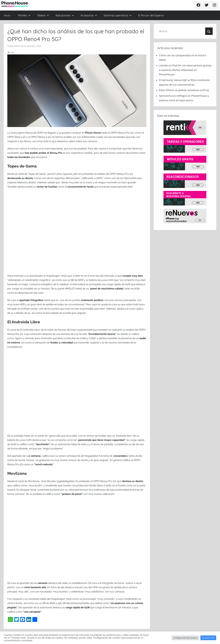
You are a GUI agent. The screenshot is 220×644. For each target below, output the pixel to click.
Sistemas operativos (118, 15)
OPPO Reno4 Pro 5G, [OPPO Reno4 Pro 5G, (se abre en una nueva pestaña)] (122, 133)
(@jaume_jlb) (70, 174)
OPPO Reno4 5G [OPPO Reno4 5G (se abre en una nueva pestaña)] (16, 137)
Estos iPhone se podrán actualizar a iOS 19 (184, 90)
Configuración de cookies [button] (185, 638)
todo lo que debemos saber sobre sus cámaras (70, 141)
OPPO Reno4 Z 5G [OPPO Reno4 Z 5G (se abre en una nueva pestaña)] (41, 137)
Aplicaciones (65, 15)
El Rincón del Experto (151, 15)
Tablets (43, 15)
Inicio (7, 15)
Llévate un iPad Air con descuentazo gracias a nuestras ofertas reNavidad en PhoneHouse (185, 70)
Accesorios (89, 15)
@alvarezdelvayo (88, 330)
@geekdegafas (65, 481)
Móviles (24, 15)
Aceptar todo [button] (208, 638)
